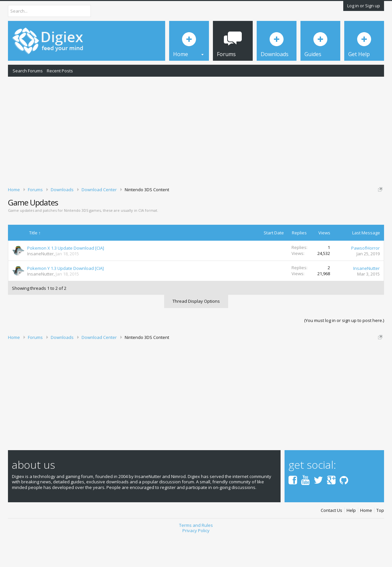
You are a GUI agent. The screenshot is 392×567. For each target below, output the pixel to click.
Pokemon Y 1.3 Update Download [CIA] (65, 297)
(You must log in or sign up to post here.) (344, 349)
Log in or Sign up (364, 6)
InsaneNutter (40, 282)
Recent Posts (60, 71)
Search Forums (28, 71)
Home (366, 539)
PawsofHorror (365, 277)
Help (351, 539)
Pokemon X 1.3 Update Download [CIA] (66, 277)
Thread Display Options (196, 330)
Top (380, 539)
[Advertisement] (196, 130)
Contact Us (331, 539)
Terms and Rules (196, 554)
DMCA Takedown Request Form (189, 215)
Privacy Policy (196, 559)
